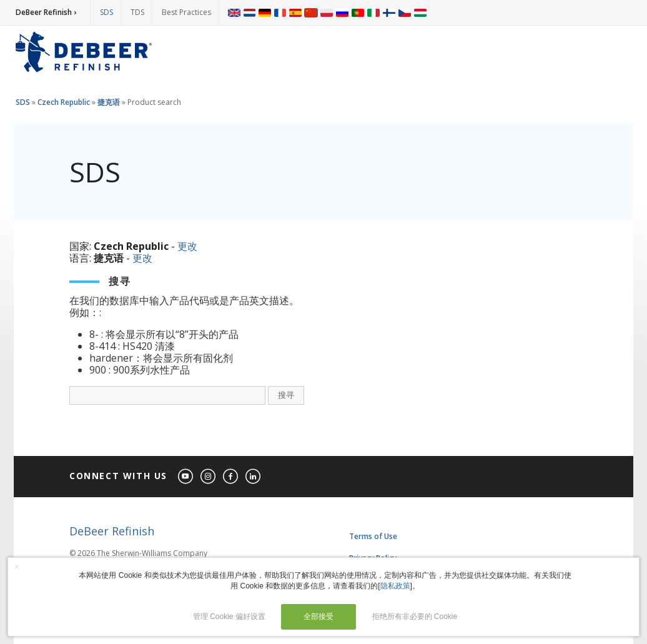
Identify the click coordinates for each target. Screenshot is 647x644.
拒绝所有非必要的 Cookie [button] (415, 617)
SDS (106, 12)
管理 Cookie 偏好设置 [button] (229, 617)
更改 (187, 246)
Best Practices (186, 12)
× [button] (17, 567)
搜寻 (286, 395)
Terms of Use (373, 536)
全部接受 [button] (319, 617)
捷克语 (109, 102)
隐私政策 (395, 586)
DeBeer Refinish (112, 531)
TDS (137, 12)
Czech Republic (64, 102)
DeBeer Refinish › (46, 12)
